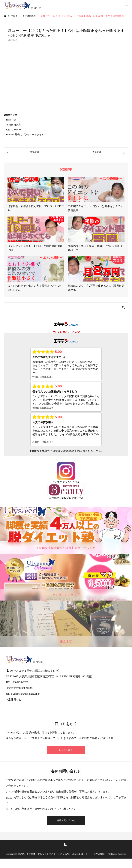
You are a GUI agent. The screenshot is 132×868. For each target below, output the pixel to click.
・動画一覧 (10, 120)
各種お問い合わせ (66, 820)
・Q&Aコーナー (12, 130)
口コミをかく (66, 750)
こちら (76, 482)
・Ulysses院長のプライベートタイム (24, 134)
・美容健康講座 (12, 125)
